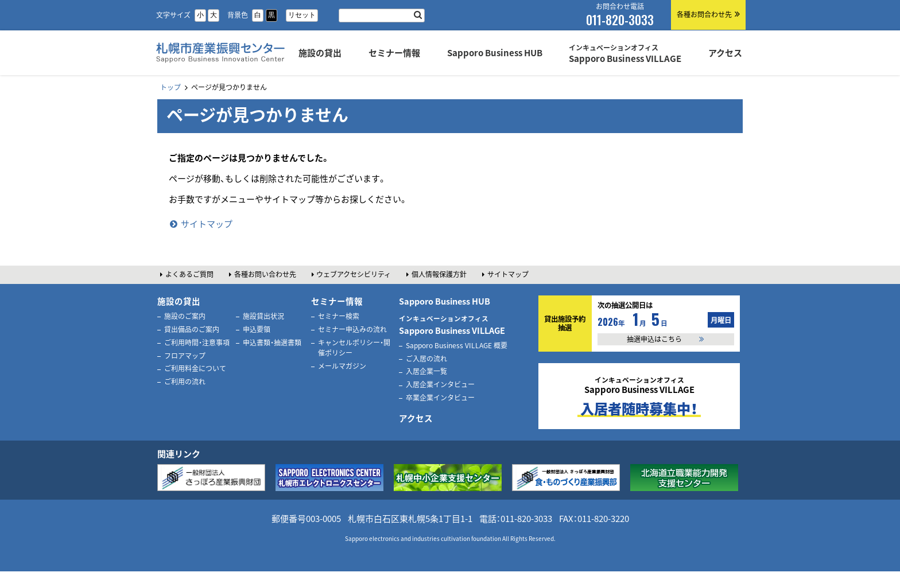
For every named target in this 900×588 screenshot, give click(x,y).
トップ (170, 87)
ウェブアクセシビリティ (354, 274)
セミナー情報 (337, 301)
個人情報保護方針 (439, 274)
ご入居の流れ (426, 359)
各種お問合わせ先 (704, 14)
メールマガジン (342, 366)
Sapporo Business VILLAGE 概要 (457, 345)
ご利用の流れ (185, 381)
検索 (418, 15)
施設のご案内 (185, 316)
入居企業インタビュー (440, 384)
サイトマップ (207, 224)
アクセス (416, 418)
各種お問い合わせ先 (265, 274)
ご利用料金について (195, 368)
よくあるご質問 (189, 274)
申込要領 (257, 329)
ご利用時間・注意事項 (197, 342)
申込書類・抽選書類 (272, 342)
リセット (302, 15)
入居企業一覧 (426, 371)
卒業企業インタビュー (440, 398)
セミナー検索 (339, 316)
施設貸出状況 (263, 316)
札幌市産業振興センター (219, 65)
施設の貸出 (179, 301)
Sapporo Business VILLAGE (452, 325)
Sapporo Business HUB (445, 301)
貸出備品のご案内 (192, 329)
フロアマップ (185, 356)
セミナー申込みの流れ (352, 329)
